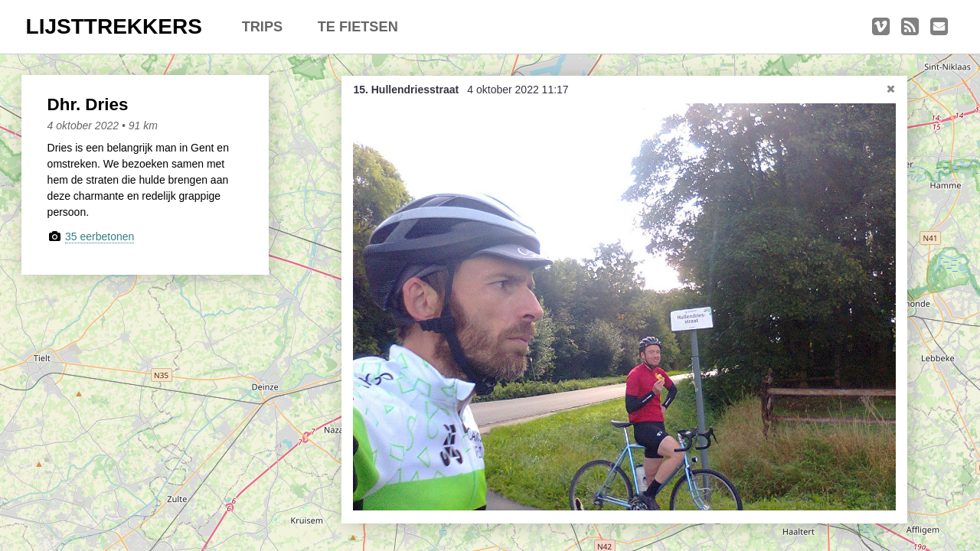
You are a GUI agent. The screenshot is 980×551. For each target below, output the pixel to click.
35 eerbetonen (100, 236)
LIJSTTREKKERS (114, 26)
